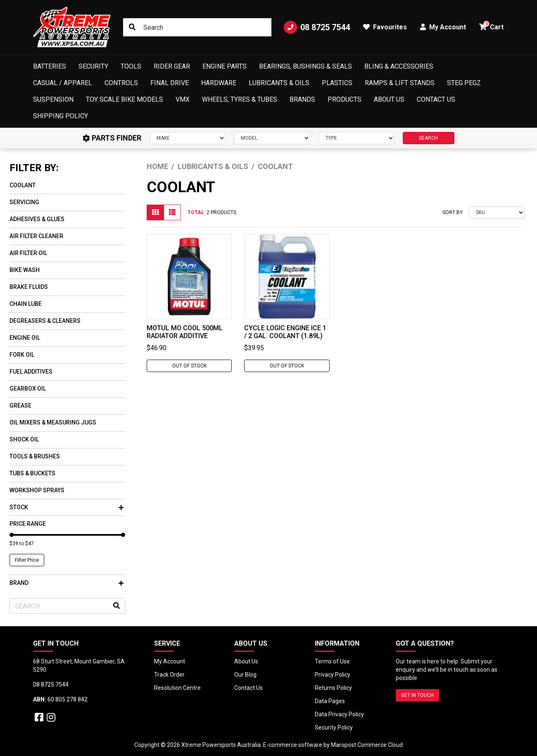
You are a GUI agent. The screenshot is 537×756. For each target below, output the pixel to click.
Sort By (453, 212)
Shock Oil (24, 439)
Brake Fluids (29, 287)
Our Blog (245, 675)
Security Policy (334, 727)
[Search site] (132, 27)
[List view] (172, 212)
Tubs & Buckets (32, 473)
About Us (389, 99)
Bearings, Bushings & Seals (305, 66)
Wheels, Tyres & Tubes (240, 99)
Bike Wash (25, 270)
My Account (170, 661)
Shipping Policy (61, 116)
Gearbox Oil (28, 389)
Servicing (24, 202)
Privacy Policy (333, 675)
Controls (121, 83)
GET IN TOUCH (417, 695)
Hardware (219, 83)
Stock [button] (67, 507)
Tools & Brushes (35, 456)
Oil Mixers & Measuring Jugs (53, 422)
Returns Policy (333, 688)
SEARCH (428, 138)
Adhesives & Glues (37, 219)
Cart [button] (491, 26)
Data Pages (330, 701)
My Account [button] (443, 27)
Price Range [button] (28, 524)
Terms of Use (332, 661)
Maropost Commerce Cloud (367, 745)
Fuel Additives (31, 372)
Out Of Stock (189, 366)
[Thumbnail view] (155, 212)
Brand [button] (67, 583)
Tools (131, 66)
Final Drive (170, 83)
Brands (302, 99)
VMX (183, 99)
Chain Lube (26, 304)
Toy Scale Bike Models (125, 99)
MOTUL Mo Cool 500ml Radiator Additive (185, 332)
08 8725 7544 (317, 27)
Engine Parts (225, 66)
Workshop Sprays (37, 490)
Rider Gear (172, 66)
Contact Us (436, 99)
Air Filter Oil (28, 253)
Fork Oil (22, 355)
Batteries (50, 66)
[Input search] (197, 27)
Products (345, 99)
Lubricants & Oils (279, 83)
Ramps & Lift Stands (400, 83)
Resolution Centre (177, 688)
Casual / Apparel (63, 83)
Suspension (53, 99)
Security (93, 66)
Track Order (169, 675)
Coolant (23, 185)
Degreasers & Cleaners (45, 321)
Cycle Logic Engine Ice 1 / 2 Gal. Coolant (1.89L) (285, 332)
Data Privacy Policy (339, 714)
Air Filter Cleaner (36, 236)
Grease (20, 405)
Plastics (337, 83)
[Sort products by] (497, 212)
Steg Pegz (464, 83)
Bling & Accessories (399, 66)
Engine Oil (25, 338)
